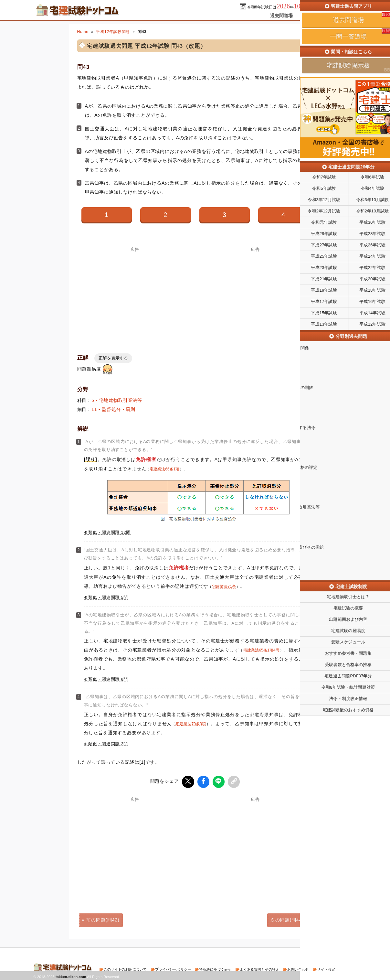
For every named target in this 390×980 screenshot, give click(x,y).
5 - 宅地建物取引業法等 (117, 400)
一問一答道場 (316, 16)
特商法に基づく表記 (215, 968)
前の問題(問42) (103, 919)
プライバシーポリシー (173, 968)
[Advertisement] (135, 297)
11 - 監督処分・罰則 (113, 409)
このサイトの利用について (125, 968)
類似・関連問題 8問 (108, 679)
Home (83, 32)
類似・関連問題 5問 (108, 598)
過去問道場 (282, 16)
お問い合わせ (298, 968)
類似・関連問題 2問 (108, 744)
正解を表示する (113, 358)
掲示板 (345, 16)
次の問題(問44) (287, 919)
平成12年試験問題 (113, 32)
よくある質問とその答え (260, 968)
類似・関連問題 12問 (109, 533)
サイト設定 (326, 968)
